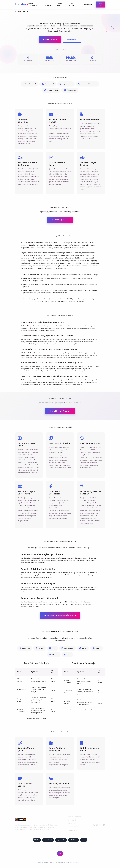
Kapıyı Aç (100, 4)
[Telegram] (104, 825)
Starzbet (21, 4)
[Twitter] (94, 825)
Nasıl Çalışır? (72, 39)
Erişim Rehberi (72, 4)
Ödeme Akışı (59, 4)
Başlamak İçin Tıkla (60, 220)
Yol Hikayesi (48, 4)
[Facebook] (100, 825)
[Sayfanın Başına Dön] (60, 854)
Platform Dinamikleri (32, 4)
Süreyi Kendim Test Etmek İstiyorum (60, 615)
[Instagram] (97, 825)
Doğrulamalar (87, 4)
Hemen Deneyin (50, 39)
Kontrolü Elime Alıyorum (60, 411)
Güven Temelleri (30, 84)
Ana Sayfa (18, 11)
